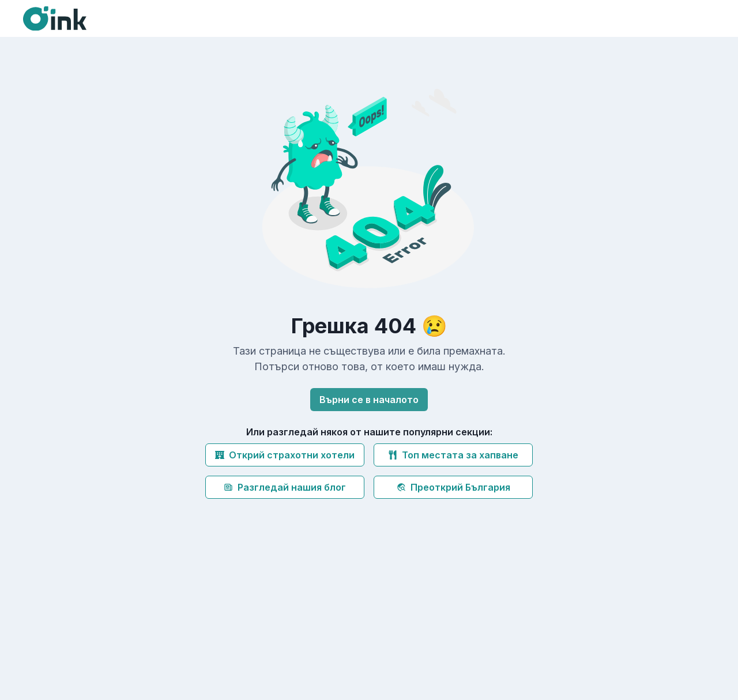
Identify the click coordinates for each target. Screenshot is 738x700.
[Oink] (55, 18)
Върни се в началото (369, 400)
